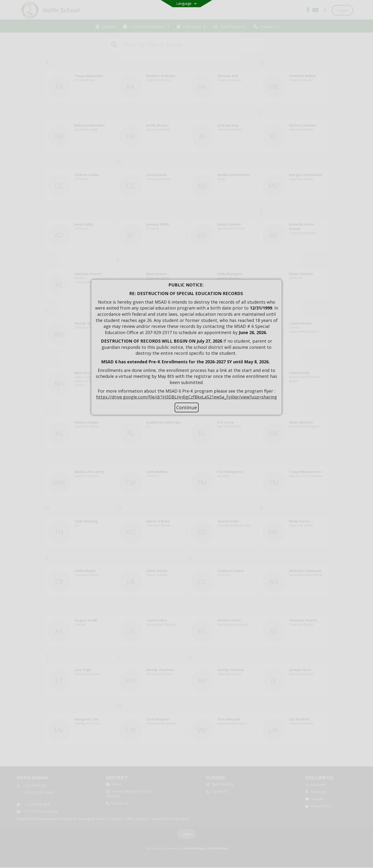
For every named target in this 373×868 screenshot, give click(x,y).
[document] (186, 341)
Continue (187, 407)
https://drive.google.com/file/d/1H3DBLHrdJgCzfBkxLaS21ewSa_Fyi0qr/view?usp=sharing (186, 397)
